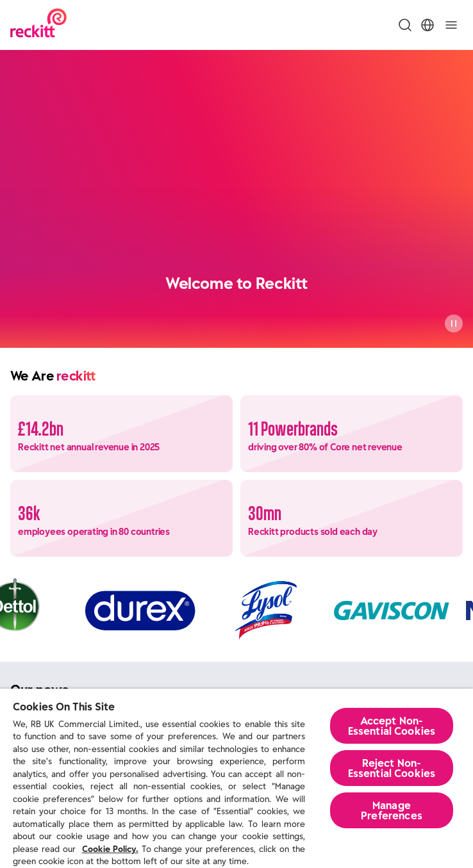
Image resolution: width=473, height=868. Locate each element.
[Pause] (454, 323)
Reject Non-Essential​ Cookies (392, 768)
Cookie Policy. (110, 849)
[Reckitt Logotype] (38, 25)
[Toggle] (451, 25)
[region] (236, 778)
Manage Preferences (392, 810)
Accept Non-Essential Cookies (392, 726)
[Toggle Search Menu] (405, 25)
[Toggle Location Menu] (427, 25)
